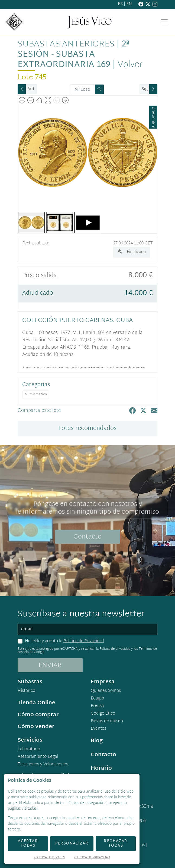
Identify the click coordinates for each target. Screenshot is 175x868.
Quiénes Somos (106, 691)
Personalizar (72, 844)
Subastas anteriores (66, 44)
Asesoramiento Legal (38, 757)
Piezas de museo (107, 721)
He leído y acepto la (64, 641)
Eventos (98, 729)
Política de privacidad (115, 649)
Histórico (26, 691)
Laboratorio (29, 749)
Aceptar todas (28, 843)
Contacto (87, 537)
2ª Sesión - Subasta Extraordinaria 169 (73, 55)
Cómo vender (36, 727)
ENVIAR (50, 665)
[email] (87, 630)
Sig (145, 89)
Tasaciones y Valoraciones (43, 765)
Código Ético (103, 714)
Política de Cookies (49, 858)
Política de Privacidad (84, 641)
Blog (97, 741)
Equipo (97, 699)
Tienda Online (36, 703)
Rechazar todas (116, 843)
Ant (31, 89)
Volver (130, 65)
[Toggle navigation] (164, 22)
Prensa (97, 706)
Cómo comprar (38, 715)
